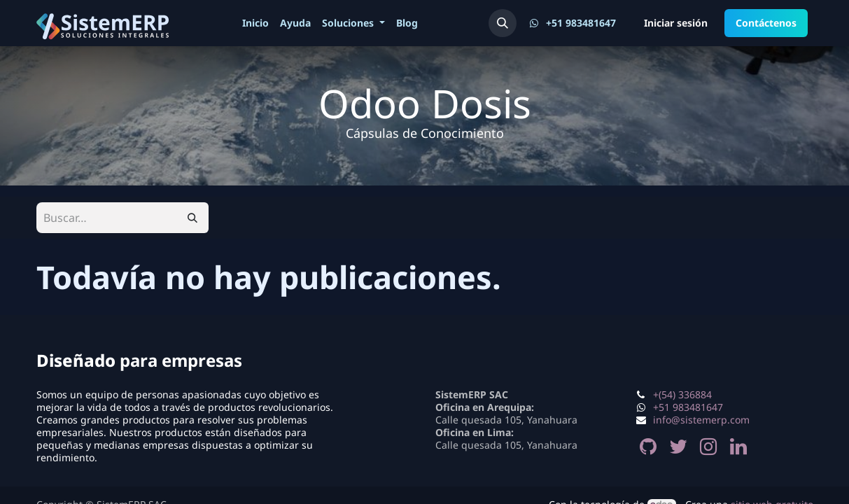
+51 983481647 (688, 407)
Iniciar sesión (676, 23)
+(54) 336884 (682, 394)
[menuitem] (255, 23)
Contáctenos (766, 23)
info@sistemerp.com (701, 420)
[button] (503, 23)
